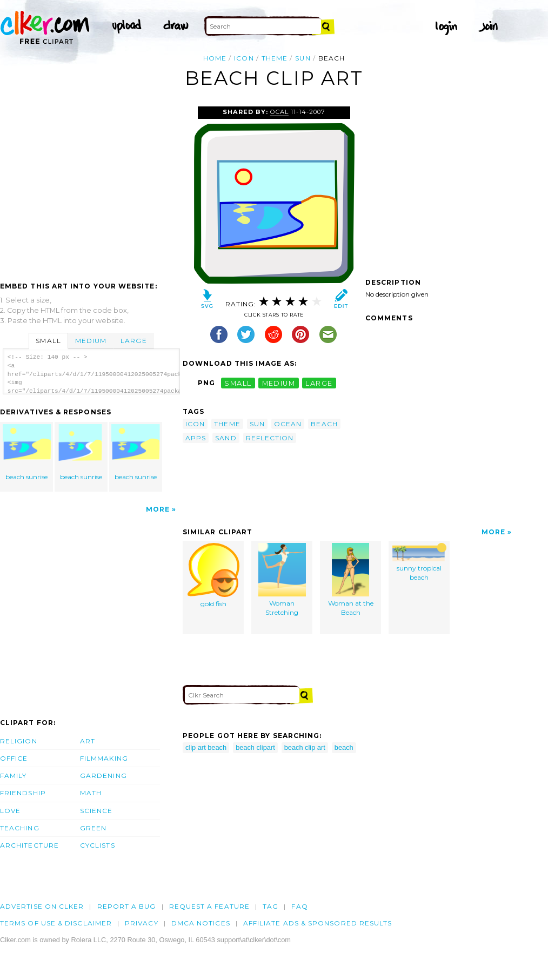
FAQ (299, 906)
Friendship (23, 793)
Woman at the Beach (351, 580)
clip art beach (206, 747)
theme (275, 58)
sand (226, 438)
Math (91, 793)
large (319, 383)
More (158, 509)
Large (133, 341)
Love (10, 811)
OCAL (279, 112)
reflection (270, 438)
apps (196, 438)
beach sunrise (27, 452)
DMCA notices (201, 923)
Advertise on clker (42, 906)
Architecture (29, 845)
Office (14, 758)
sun (303, 58)
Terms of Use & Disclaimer (56, 923)
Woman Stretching (282, 580)
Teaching (20, 828)
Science (96, 811)
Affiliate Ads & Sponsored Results (318, 923)
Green (93, 828)
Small (48, 341)
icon (244, 58)
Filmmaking (104, 758)
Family (13, 776)
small (238, 383)
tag (270, 906)
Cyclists (98, 845)
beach (324, 424)
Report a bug (127, 906)
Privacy (142, 923)
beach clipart (255, 747)
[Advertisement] (91, 187)
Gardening (103, 776)
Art (88, 741)
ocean (288, 424)
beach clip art (305, 747)
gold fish (213, 575)
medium (279, 383)
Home (215, 58)
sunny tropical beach (419, 562)
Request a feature (209, 906)
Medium (91, 341)
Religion (19, 741)
